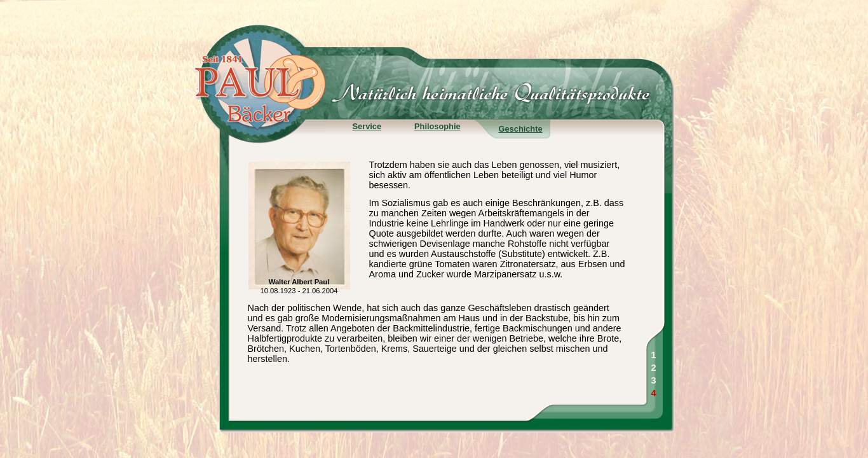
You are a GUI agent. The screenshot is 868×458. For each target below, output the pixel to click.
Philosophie (437, 126)
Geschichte (521, 129)
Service (367, 126)
